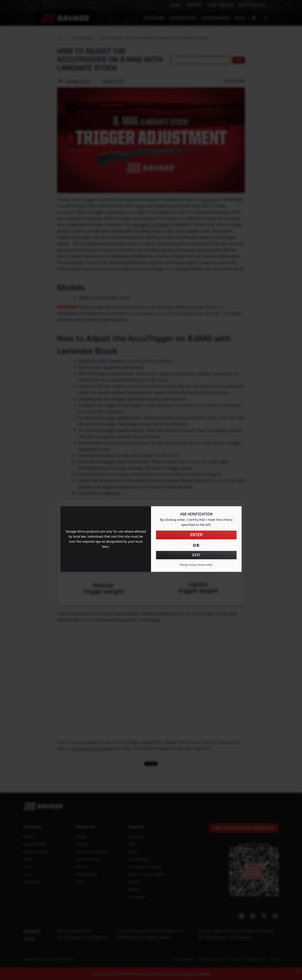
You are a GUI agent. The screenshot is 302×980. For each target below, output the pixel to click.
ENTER (196, 535)
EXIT (196, 555)
